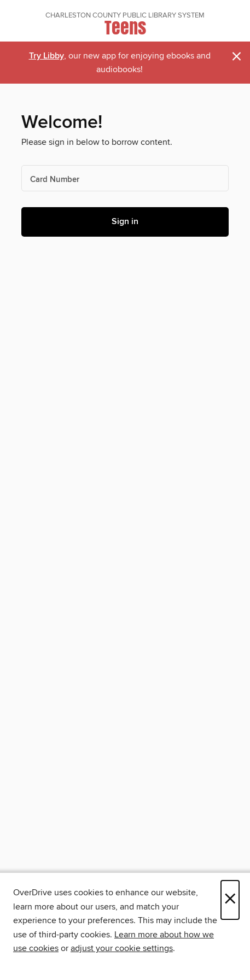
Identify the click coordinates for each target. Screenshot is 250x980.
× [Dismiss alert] (237, 57)
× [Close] (230, 900)
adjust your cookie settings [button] (122, 948)
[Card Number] (125, 178)
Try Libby (46, 56)
